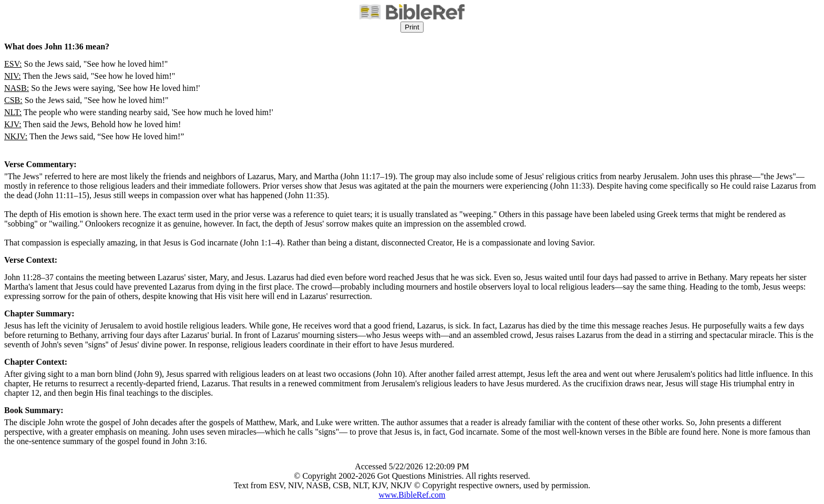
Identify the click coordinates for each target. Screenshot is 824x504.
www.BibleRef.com (412, 495)
